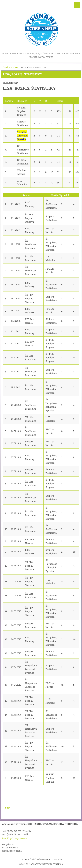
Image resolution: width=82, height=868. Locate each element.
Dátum (13, 195)
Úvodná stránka (11, 67)
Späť (8, 808)
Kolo (5, 195)
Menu (77, 5)
